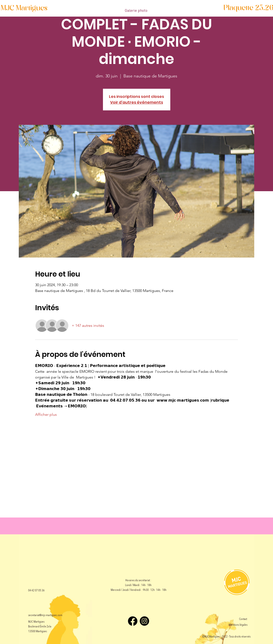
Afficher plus (46, 414)
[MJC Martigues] (24, 9)
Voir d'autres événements (137, 102)
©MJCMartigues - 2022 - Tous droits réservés (226, 637)
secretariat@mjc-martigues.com (45, 615)
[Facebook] (133, 621)
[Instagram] (144, 621)
